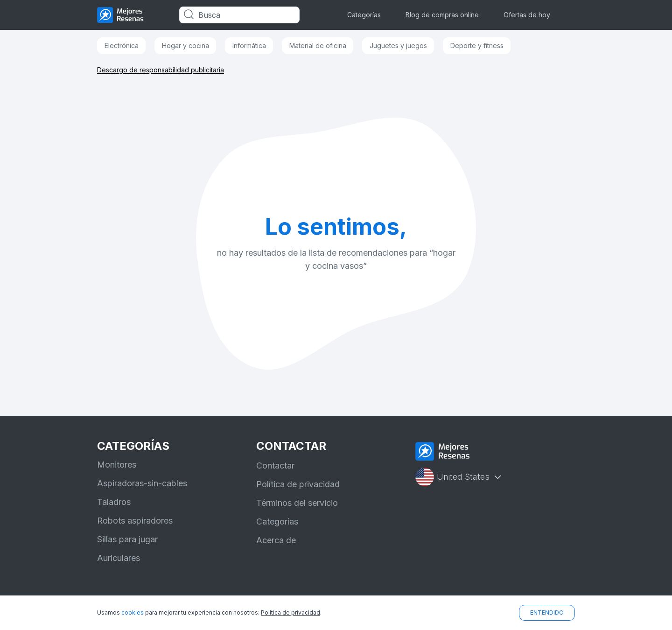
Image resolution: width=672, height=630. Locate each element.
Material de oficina (318, 45)
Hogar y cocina (185, 45)
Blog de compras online (442, 15)
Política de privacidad (298, 484)
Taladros (114, 502)
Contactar (275, 465)
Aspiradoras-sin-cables (142, 483)
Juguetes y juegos (398, 45)
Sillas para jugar (127, 539)
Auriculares (119, 558)
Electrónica (122, 45)
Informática (249, 45)
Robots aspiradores (135, 521)
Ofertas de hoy (527, 15)
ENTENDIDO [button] (547, 612)
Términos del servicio (297, 503)
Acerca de (276, 540)
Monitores (117, 465)
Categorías (364, 15)
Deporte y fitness (477, 45)
